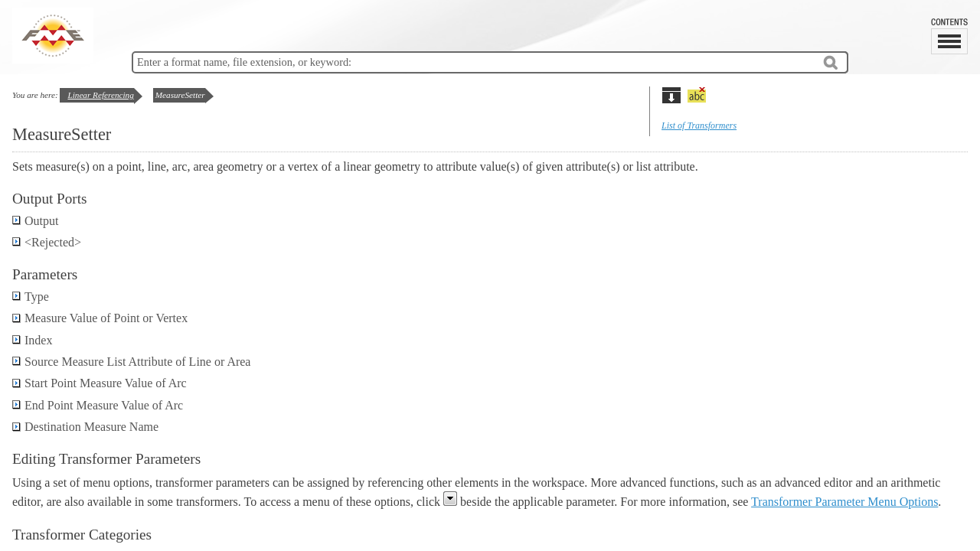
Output (35, 221)
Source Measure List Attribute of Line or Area (131, 362)
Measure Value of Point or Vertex (100, 318)
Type (31, 297)
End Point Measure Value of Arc (98, 405)
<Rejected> (47, 242)
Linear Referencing (100, 95)
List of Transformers (699, 126)
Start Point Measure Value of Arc (100, 383)
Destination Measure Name (85, 427)
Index (32, 340)
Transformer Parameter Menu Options (844, 502)
